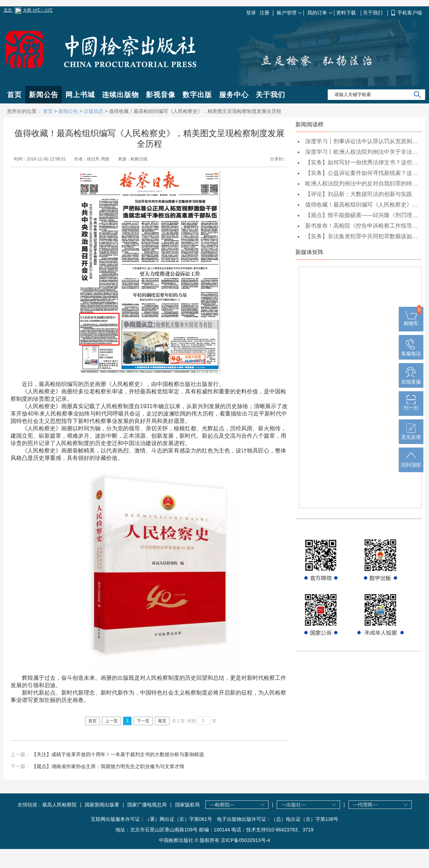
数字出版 (197, 95)
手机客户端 (410, 13)
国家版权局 (187, 805)
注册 (264, 13)
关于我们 (373, 13)
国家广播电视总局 (147, 805)
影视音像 (161, 95)
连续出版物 (120, 95)
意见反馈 (411, 434)
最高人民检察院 (59, 805)
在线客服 (411, 379)
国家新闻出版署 (102, 805)
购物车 (411, 321)
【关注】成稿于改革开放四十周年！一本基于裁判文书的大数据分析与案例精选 (118, 754)
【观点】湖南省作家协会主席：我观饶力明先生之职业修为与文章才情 (108, 766)
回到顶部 (411, 462)
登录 (251, 13)
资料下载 (347, 13)
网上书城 (80, 95)
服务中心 (234, 95)
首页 (14, 95)
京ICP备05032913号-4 (245, 840)
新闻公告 (44, 95)
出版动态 (94, 111)
